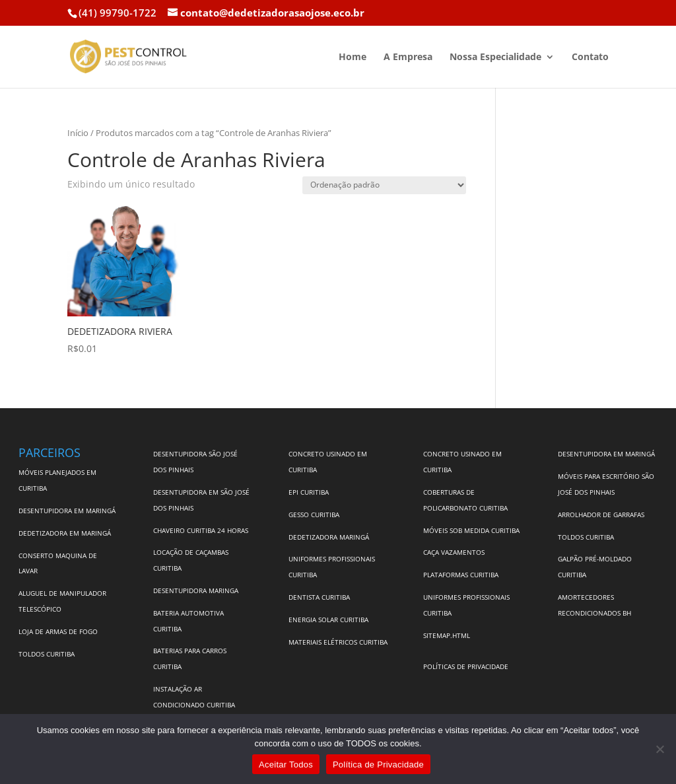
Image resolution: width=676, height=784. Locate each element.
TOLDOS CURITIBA (47, 654)
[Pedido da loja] (384, 185)
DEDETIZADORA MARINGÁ (329, 537)
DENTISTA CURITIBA (319, 597)
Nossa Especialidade (495, 57)
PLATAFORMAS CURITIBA (461, 575)
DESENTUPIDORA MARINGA (196, 590)
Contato (590, 57)
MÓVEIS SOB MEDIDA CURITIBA (471, 530)
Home (353, 57)
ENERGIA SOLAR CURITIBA (328, 620)
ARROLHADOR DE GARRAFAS (601, 515)
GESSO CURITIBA (314, 515)
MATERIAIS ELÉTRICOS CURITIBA (338, 642)
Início (78, 133)
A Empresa (408, 57)
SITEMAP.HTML (447, 635)
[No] (659, 749)
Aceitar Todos (286, 765)
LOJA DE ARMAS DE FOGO (58, 631)
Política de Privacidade (378, 765)
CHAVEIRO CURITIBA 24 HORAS (201, 530)
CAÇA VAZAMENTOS (454, 552)
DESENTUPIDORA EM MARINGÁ (67, 511)
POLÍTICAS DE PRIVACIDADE (466, 666)
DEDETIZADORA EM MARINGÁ (65, 533)
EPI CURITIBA (309, 492)
